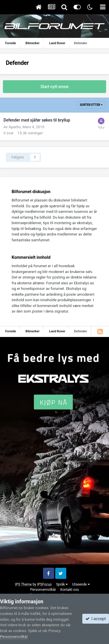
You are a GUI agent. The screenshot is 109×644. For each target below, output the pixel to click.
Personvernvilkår (43, 590)
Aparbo (15, 127)
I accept (96, 619)
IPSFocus (44, 584)
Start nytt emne (54, 87)
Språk (62, 584)
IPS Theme (23, 584)
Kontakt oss (70, 590)
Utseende (81, 584)
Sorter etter (91, 105)
